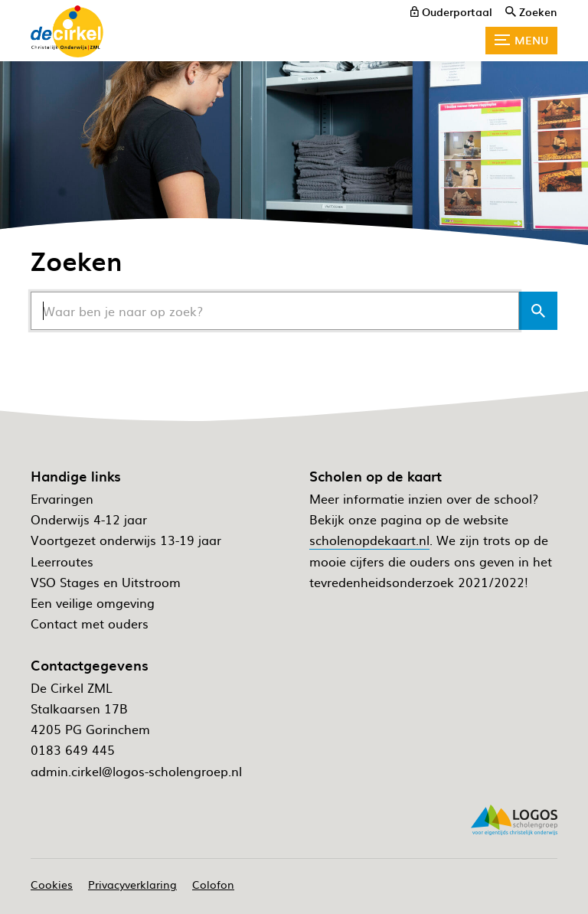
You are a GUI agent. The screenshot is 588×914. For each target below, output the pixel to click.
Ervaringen (62, 498)
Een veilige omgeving (93, 602)
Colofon (213, 884)
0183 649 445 (73, 749)
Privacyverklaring (132, 884)
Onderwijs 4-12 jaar (89, 519)
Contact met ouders (90, 623)
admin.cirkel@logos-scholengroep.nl (136, 771)
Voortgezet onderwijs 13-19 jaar (126, 540)
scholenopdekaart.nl (369, 540)
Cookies (52, 884)
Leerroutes (62, 561)
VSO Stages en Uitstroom (106, 582)
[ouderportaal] (451, 11)
